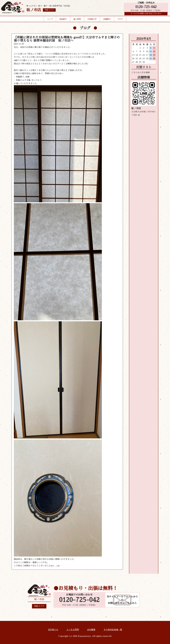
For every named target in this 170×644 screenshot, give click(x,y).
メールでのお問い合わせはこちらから (146, 14)
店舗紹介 (107, 20)
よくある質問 (73, 630)
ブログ (120, 20)
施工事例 (77, 20)
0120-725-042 (146, 7)
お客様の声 (92, 20)
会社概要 (91, 630)
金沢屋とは (53, 630)
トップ (50, 20)
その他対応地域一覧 (113, 630)
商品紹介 (63, 20)
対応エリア (39, 606)
